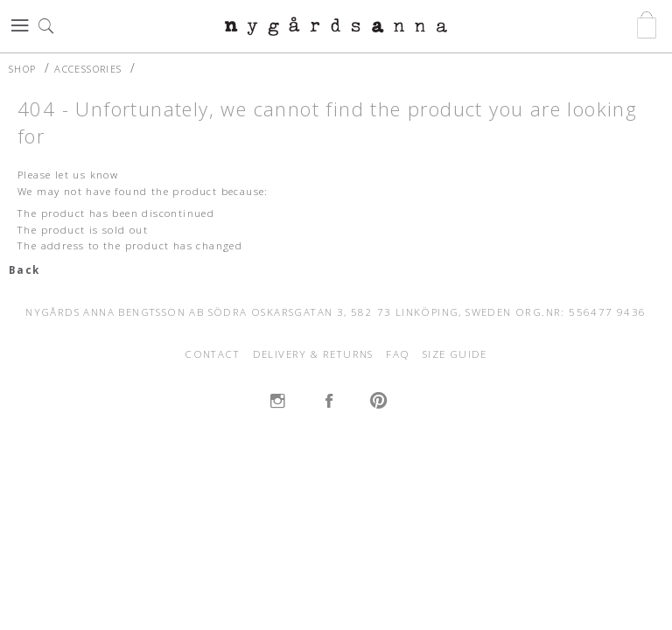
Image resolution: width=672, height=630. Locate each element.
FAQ (398, 354)
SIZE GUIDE (455, 354)
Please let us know (68, 175)
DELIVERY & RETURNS (313, 354)
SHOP (23, 69)
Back (24, 270)
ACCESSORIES (88, 69)
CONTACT (212, 354)
